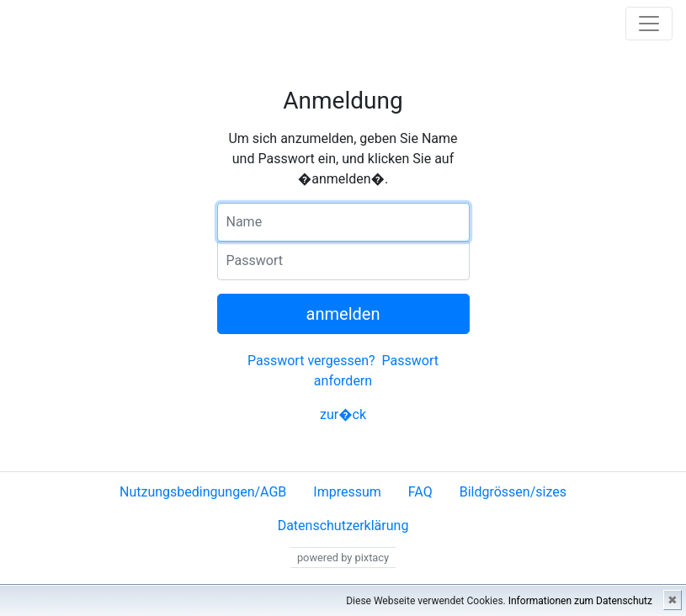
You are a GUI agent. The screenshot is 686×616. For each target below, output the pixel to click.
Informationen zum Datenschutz (580, 601)
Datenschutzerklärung (343, 526)
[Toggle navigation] (649, 24)
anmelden (343, 314)
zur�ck (343, 414)
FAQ (420, 492)
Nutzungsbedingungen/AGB (203, 492)
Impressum (347, 492)
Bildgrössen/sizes (513, 492)
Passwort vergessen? (311, 361)
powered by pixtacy (343, 558)
